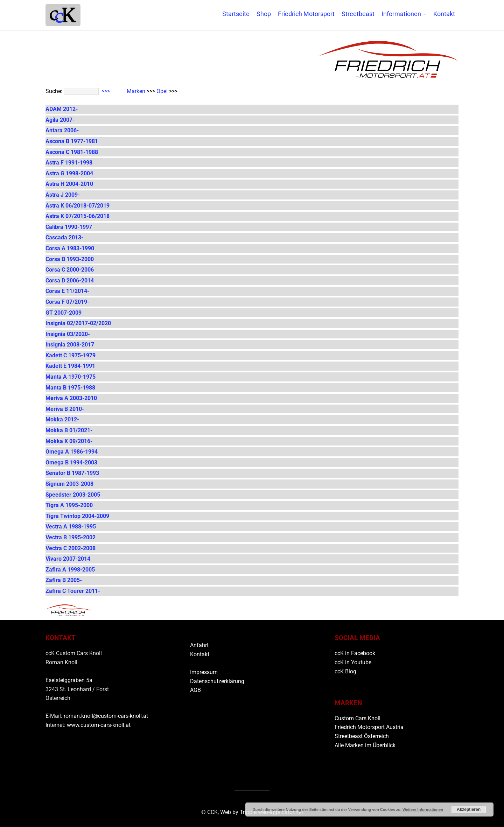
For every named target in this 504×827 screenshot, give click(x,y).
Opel (162, 91)
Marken (136, 91)
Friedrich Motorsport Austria (369, 727)
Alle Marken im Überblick (365, 745)
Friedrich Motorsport (306, 14)
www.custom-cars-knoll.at (99, 725)
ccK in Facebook (355, 653)
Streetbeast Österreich (362, 736)
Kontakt (444, 14)
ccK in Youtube (353, 662)
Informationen (401, 14)
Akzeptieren (469, 810)
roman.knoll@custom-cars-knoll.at (106, 716)
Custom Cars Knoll (358, 718)
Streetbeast (358, 14)
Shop (264, 14)
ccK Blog (345, 671)
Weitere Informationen (423, 810)
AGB (195, 690)
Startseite (236, 14)
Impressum (204, 672)
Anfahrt (199, 645)
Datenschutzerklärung (217, 681)
